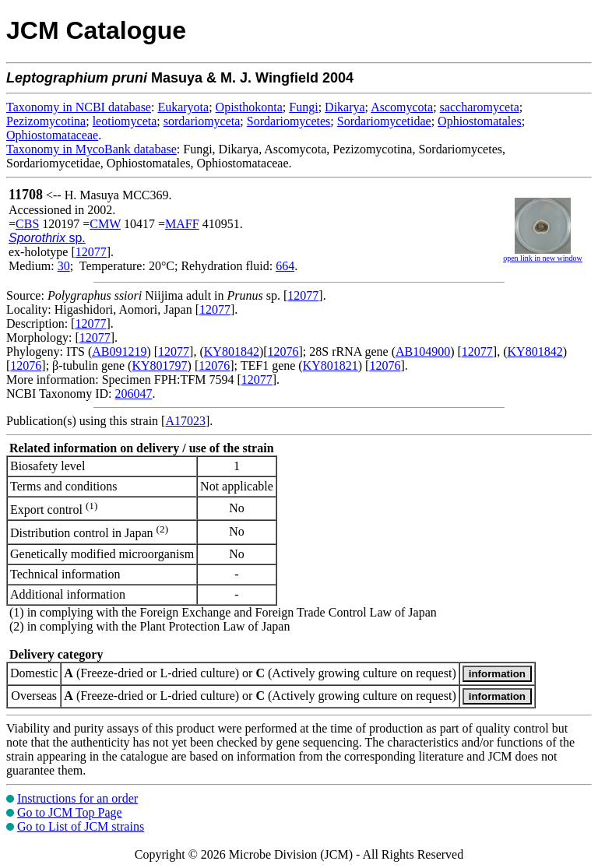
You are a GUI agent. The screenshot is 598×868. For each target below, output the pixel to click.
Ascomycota (402, 107)
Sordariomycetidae (384, 121)
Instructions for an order (77, 798)
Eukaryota (183, 107)
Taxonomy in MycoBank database (91, 149)
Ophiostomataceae (52, 135)
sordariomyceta (202, 121)
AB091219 (119, 351)
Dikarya (345, 107)
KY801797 (159, 365)
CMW (105, 224)
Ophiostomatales (480, 121)
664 (285, 266)
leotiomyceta (125, 121)
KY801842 (232, 351)
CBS (27, 224)
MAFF (182, 224)
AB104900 (423, 351)
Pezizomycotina (46, 121)
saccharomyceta (480, 107)
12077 (91, 252)
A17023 (185, 421)
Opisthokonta (249, 107)
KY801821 (331, 365)
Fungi (303, 107)
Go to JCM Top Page (70, 812)
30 (64, 266)
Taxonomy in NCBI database (79, 107)
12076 (283, 351)
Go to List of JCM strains (81, 826)
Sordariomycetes (289, 121)
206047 (133, 394)
